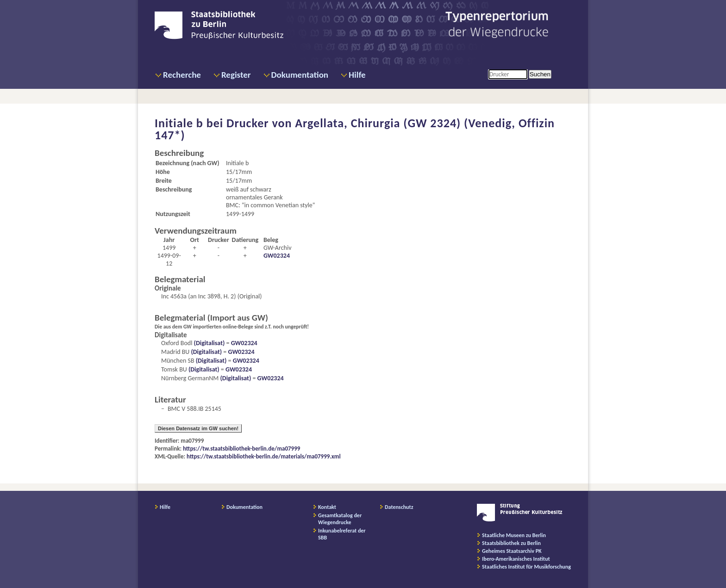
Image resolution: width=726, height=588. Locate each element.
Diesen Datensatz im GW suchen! (198, 428)
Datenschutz (399, 507)
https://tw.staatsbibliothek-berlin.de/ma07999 (241, 449)
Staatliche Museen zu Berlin (514, 535)
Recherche (182, 75)
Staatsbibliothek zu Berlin (511, 543)
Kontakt (327, 507)
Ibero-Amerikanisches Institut (516, 559)
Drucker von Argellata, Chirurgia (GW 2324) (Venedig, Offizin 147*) (355, 129)
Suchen (540, 74)
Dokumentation (300, 75)
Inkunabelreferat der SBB (342, 534)
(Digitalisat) (208, 343)
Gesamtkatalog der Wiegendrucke (340, 519)
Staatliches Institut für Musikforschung (526, 567)
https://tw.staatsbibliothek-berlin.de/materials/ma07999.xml (264, 456)
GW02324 (277, 256)
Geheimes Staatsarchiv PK (512, 551)
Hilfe (357, 75)
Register (236, 75)
